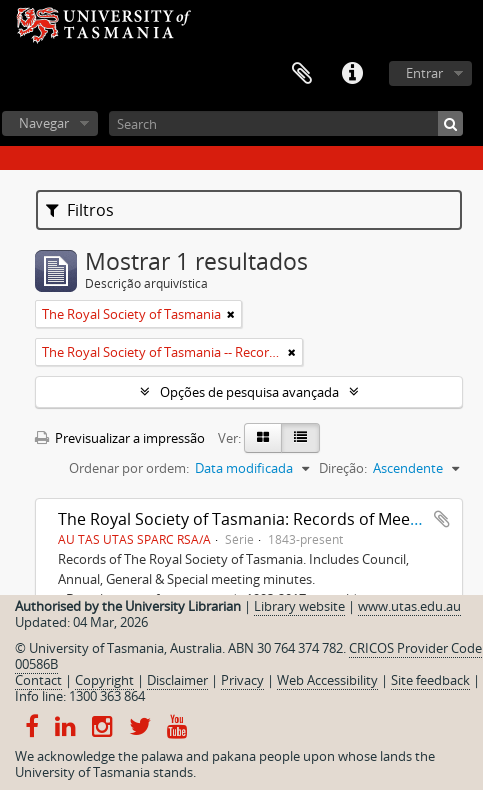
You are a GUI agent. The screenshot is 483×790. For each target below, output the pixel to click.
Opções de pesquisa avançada (249, 392)
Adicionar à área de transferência (442, 519)
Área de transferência (302, 74)
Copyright (104, 680)
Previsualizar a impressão (120, 438)
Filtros (80, 210)
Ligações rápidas (352, 74)
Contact (38, 680)
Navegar (44, 123)
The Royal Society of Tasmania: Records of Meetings (252, 519)
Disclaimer (177, 680)
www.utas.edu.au (409, 606)
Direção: (343, 468)
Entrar (424, 73)
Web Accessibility (327, 680)
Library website (299, 606)
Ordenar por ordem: (129, 468)
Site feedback (430, 680)
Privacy (242, 680)
